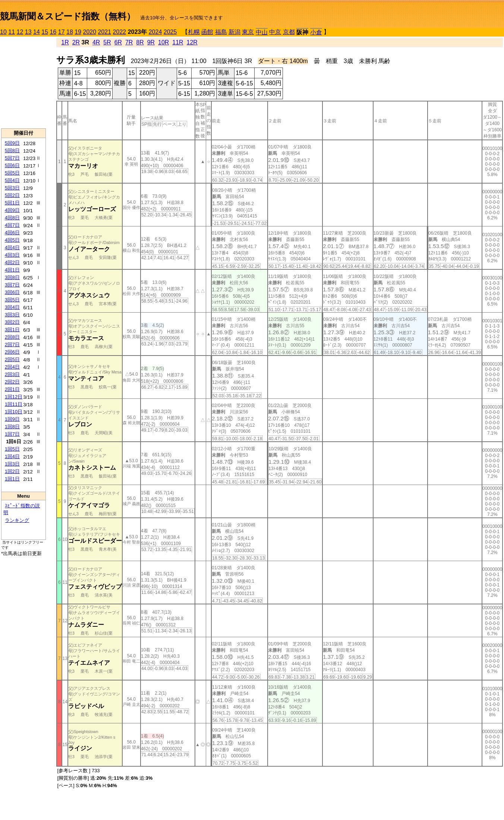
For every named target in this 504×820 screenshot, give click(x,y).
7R (129, 42)
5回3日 (12, 188)
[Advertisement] (23, 82)
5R (107, 42)
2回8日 (12, 337)
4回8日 (12, 218)
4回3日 (12, 255)
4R (96, 42)
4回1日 (12, 270)
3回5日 (12, 300)
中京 (275, 32)
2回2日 (12, 382)
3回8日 (12, 277)
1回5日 (12, 449)
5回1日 (12, 203)
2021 (105, 32)
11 (12, 32)
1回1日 (12, 479)
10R (163, 42)
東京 (248, 32)
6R (118, 42)
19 (78, 32)
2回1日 (12, 389)
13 (28, 32)
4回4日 (12, 248)
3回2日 (12, 322)
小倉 (316, 32)
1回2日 (12, 471)
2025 (170, 32)
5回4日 (12, 180)
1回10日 (14, 412)
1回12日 (14, 397)
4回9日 (12, 210)
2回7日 (12, 345)
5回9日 (12, 143)
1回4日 (12, 456)
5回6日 (12, 165)
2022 (120, 32)
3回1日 (12, 330)
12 (20, 32)
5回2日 (12, 195)
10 (3, 32)
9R (151, 42)
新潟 (234, 32)
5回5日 (12, 173)
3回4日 (12, 307)
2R (76, 42)
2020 (90, 32)
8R (140, 42)
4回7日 (12, 225)
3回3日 (12, 315)
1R (65, 42)
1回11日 (14, 404)
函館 (207, 32)
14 (37, 32)
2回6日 (12, 352)
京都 (289, 32)
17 (62, 32)
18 (70, 32)
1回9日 (12, 419)
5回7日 (12, 158)
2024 (155, 32)
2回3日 (12, 374)
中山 (262, 32)
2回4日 (12, 367)
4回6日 (12, 233)
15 (45, 32)
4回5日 (12, 240)
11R (178, 42)
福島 (221, 32)
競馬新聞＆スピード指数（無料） (68, 16)
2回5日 (12, 359)
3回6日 (12, 292)
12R (192, 42)
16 (53, 32)
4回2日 (12, 262)
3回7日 (12, 285)
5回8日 (12, 151)
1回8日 (12, 427)
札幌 (194, 32)
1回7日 (12, 434)
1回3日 (12, 464)
